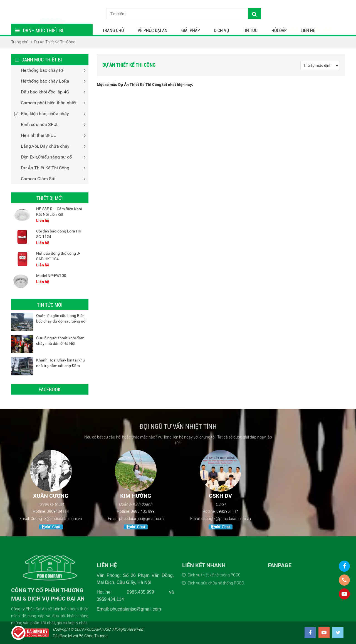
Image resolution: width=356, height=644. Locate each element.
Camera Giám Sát (38, 179)
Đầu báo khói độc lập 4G (45, 92)
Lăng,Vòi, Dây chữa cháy (45, 146)
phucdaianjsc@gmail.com (141, 519)
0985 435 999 (143, 511)
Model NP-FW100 (51, 276)
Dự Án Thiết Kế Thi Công (45, 168)
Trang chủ (113, 30)
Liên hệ (308, 30)
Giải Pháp (191, 30)
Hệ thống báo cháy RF (43, 70)
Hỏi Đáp (279, 30)
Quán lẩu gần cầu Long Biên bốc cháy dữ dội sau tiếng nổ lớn (61, 321)
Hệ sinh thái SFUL (38, 135)
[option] (51, 490)
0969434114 (58, 511)
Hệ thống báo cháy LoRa (45, 81)
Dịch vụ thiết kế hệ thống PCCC (214, 613)
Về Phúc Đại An (153, 30)
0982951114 (228, 511)
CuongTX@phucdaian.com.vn (56, 519)
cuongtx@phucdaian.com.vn (226, 519)
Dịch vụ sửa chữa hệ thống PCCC (216, 621)
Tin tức (250, 30)
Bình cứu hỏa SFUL (40, 124)
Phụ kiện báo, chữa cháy (45, 114)
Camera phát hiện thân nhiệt (49, 103)
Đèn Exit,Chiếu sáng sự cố (46, 157)
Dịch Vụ (221, 30)
